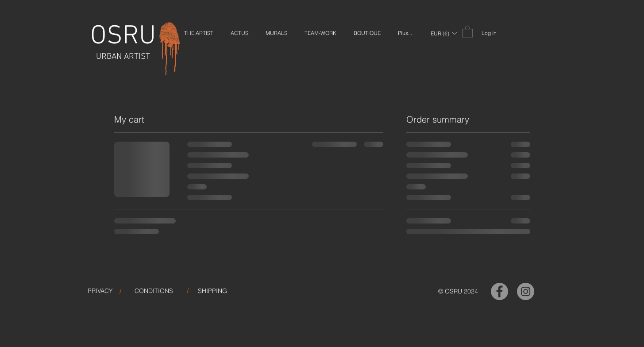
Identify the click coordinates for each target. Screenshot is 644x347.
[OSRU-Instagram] (526, 291)
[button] (443, 33)
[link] (467, 31)
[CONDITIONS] (154, 291)
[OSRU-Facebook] (499, 291)
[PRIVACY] (100, 291)
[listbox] (443, 33)
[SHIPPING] (212, 291)
